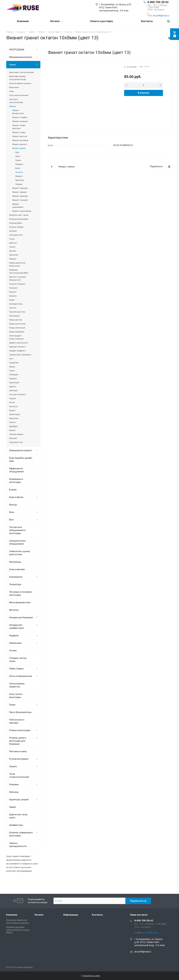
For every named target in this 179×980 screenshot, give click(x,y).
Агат (11, 359)
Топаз (12, 239)
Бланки (13, 490)
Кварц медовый (17, 332)
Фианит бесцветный (18, 112)
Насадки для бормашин (21, 617)
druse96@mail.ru (143, 952)
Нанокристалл (16, 235)
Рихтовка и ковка (18, 751)
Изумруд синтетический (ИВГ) (19, 271)
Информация (71, 915)
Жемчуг (13, 259)
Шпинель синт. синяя (19, 215)
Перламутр (14, 316)
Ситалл (13, 308)
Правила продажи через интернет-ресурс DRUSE (18, 930)
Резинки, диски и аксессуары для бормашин (18, 741)
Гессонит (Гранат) (18, 394)
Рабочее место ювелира (17, 721)
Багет (18, 168)
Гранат (12, 247)
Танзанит (13, 288)
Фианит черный (19, 192)
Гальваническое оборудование (17, 542)
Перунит (13, 379)
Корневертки (16, 577)
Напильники (15, 643)
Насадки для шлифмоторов (16, 626)
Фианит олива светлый (19, 127)
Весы (12, 512)
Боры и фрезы (16, 497)
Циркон (13, 387)
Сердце (19, 184)
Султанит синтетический (16, 101)
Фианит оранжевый (18, 206)
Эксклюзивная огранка (20, 83)
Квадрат (19, 164)
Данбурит (14, 426)
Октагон (19, 172)
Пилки (12, 705)
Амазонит (14, 418)
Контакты (147, 21)
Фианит (13, 106)
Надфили (14, 636)
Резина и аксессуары (20, 730)
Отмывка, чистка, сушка (18, 660)
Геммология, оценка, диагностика (20, 553)
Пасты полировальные (21, 676)
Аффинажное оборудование (17, 470)
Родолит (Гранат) (17, 284)
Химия (12, 807)
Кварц (12, 367)
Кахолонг (14, 406)
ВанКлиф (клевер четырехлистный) (18, 78)
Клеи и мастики (17, 569)
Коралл (13, 292)
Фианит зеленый (20, 121)
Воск (11, 520)
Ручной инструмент (19, 759)
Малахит (13, 438)
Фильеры (14, 792)
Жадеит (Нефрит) (17, 351)
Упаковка (14, 784)
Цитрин (13, 251)
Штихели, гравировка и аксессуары (21, 834)
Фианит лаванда (20, 188)
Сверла (13, 766)
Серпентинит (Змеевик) (20, 355)
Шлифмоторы (16, 825)
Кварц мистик (16, 320)
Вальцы (13, 505)
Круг (17, 152)
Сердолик (14, 363)
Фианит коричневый (22, 211)
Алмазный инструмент (21, 450)
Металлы (14, 610)
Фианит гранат (19, 148)
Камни (12, 65)
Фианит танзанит (20, 200)
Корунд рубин (16, 223)
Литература (15, 584)
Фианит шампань (20, 196)
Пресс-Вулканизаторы (20, 712)
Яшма (12, 300)
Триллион (20, 180)
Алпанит (13, 231)
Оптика (13, 651)
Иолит (12, 402)
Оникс (12, 371)
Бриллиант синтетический (21, 72)
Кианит (12, 430)
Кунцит (12, 410)
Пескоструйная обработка (17, 685)
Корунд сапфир (16, 227)
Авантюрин (15, 414)
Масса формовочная (20, 602)
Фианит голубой (20, 117)
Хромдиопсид (16, 304)
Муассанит (14, 87)
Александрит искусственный (16, 337)
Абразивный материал (21, 57)
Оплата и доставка (101, 21)
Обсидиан (14, 375)
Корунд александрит (19, 219)
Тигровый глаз (16, 442)
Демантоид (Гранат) (19, 343)
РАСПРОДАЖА (17, 50)
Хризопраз (14, 383)
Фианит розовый (20, 140)
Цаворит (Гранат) (17, 347)
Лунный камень (16, 434)
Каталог (57, 21)
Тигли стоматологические (19, 775)
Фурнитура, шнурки (19, 799)
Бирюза (13, 296)
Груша (18, 160)
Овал (18, 156)
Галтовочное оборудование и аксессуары (17, 530)
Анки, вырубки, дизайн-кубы (21, 459)
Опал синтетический (19, 95)
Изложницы (15, 562)
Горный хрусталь (17, 312)
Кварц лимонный (17, 328)
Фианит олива (19, 132)
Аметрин (13, 390)
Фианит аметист (20, 144)
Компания (23, 21)
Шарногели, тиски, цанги (18, 816)
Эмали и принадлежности (18, 845)
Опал (12, 91)
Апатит (13, 422)
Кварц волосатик (17, 324)
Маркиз (19, 176)
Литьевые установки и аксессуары (21, 593)
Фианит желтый (20, 136)
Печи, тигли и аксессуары (16, 696)
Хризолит (14, 255)
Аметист (13, 243)
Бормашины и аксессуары (16, 481)
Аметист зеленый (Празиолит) (18, 278)
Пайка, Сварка (16, 669)
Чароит (13, 398)
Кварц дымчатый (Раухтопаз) (17, 264)
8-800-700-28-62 (158, 2)
